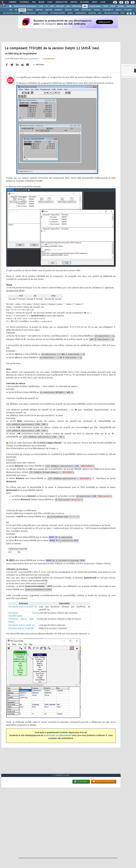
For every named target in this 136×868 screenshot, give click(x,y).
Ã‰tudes (84, 2)
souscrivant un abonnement (58, 736)
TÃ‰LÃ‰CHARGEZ (111, 13)
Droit (95, 2)
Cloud (41, 6)
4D (16, 10)
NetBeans (59, 10)
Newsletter (61, 2)
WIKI (123, 13)
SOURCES (92, 13)
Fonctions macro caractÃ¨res (23, 607)
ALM (52, 6)
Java (68, 6)
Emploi (74, 2)
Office (113, 6)
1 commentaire (48, 59)
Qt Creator (128, 10)
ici (57, 449)
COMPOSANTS (80, 13)
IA (47, 6)
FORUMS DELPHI (29, 13)
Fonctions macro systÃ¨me (22, 625)
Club (103, 2)
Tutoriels (24, 2)
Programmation (95, 6)
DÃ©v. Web (77, 6)
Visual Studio (86, 10)
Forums (13, 2)
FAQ (34, 2)
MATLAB (68, 10)
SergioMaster (33, 59)
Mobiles (121, 6)
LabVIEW (49, 10)
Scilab (76, 10)
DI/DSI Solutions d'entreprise (25, 6)
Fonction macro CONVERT (22, 629)
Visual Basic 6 (108, 10)
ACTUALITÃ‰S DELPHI (12, 13)
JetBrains (39, 10)
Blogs (41, 2)
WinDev (97, 10)
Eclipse (30, 10)
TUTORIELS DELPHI (58, 13)
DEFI (100, 13)
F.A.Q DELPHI (43, 13)
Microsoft (60, 6)
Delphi (22, 10)
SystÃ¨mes (131, 6)
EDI (85, 6)
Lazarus (118, 10)
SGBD (106, 6)
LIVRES (70, 13)
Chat (50, 2)
